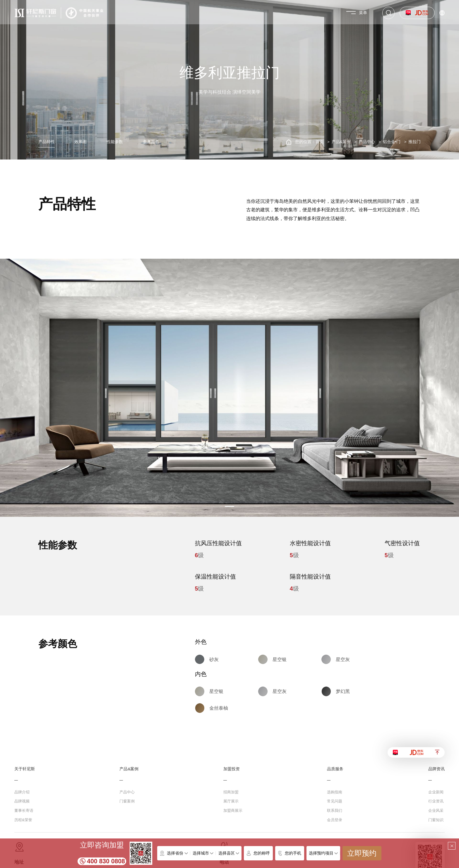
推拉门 (415, 142)
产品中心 (367, 142)
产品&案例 (341, 142)
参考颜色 (151, 142)
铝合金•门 (392, 142)
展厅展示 (231, 801)
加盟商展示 (233, 810)
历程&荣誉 (23, 820)
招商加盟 (231, 792)
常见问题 (335, 801)
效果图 (81, 142)
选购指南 (335, 792)
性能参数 (115, 142)
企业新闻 (436, 792)
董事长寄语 (24, 810)
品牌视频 (22, 801)
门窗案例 (127, 801)
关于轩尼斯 (25, 769)
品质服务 (335, 769)
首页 (320, 142)
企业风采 (436, 810)
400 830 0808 (106, 861)
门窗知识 (436, 820)
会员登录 (335, 820)
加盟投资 (232, 769)
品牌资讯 (436, 769)
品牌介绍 (22, 792)
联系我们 (335, 810)
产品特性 (47, 142)
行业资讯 (436, 801)
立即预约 (362, 853)
